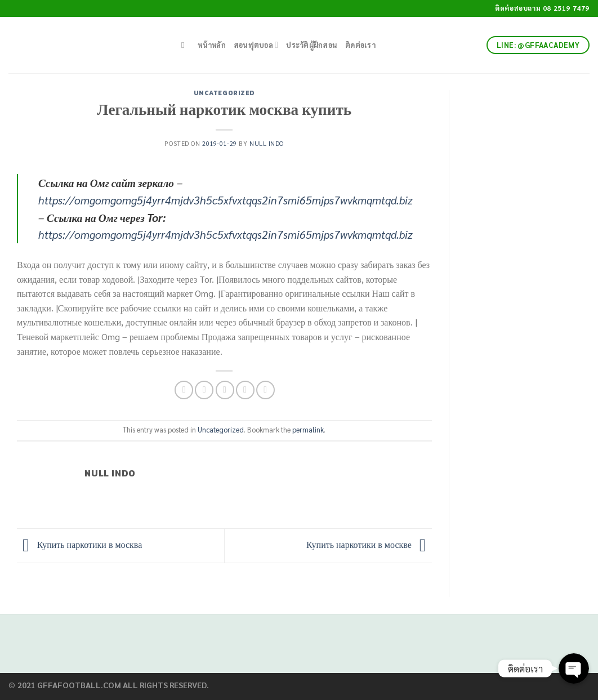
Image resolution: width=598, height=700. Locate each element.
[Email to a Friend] (225, 390)
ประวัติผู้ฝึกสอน (312, 45)
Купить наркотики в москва (79, 544)
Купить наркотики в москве (369, 544)
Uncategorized (224, 93)
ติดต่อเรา (360, 45)
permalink (308, 429)
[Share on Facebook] (184, 390)
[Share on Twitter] (204, 390)
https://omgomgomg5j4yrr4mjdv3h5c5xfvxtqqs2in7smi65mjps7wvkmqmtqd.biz (226, 200)
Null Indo (267, 143)
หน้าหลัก (212, 45)
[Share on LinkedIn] (265, 390)
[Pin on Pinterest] (245, 390)
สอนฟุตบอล (256, 45)
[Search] (186, 45)
